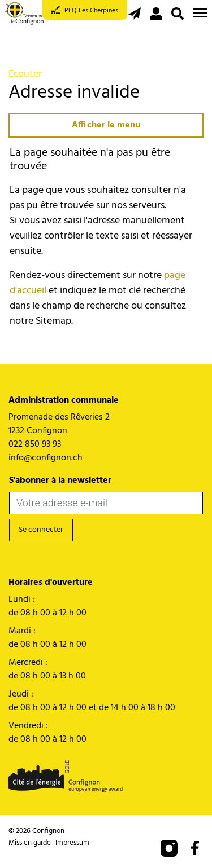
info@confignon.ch (46, 458)
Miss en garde (30, 843)
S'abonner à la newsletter (60, 481)
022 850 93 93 (35, 444)
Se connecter (41, 530)
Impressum (72, 843)
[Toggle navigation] (200, 13)
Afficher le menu (106, 125)
